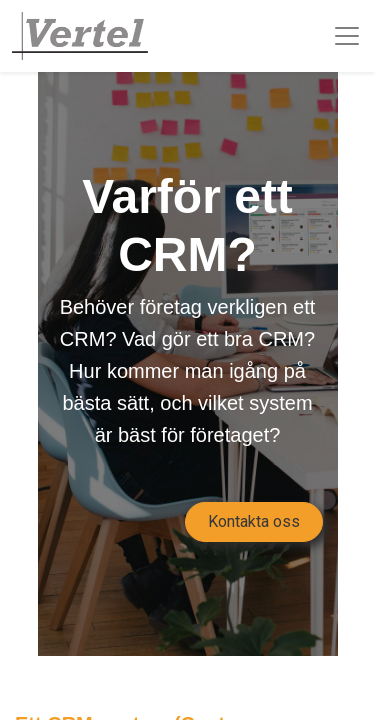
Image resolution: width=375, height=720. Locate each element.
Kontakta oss (254, 521)
